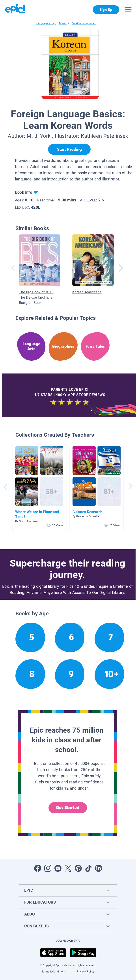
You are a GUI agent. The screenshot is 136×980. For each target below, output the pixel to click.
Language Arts (45, 23)
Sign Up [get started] (106, 10)
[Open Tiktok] (88, 868)
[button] (39, 487)
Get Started (68, 808)
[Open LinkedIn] (99, 868)
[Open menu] (128, 10)
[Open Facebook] (38, 868)
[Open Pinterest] (78, 868)
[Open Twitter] (68, 868)
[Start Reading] (69, 149)
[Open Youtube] (58, 868)
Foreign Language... (84, 23)
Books (63, 23)
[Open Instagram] (48, 868)
